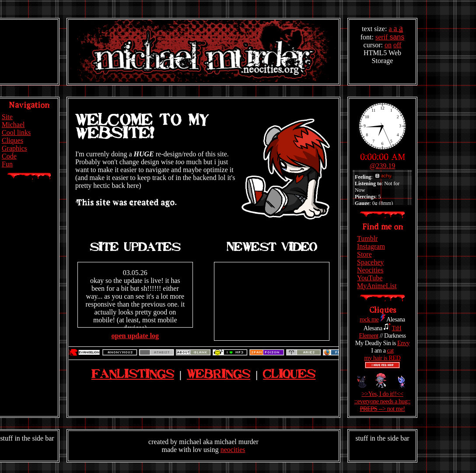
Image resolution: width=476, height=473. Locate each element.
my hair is (383, 358)
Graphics (14, 148)
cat (390, 350)
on (388, 45)
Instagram (371, 246)
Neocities (370, 270)
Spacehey (370, 262)
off (397, 45)
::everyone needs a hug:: (382, 401)
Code (9, 156)
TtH (397, 328)
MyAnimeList (377, 286)
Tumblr (367, 238)
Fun (7, 164)
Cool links (16, 132)
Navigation (29, 105)
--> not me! (382, 409)
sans (397, 37)
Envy (403, 343)
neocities (233, 450)
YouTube (370, 278)
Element (368, 335)
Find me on (383, 227)
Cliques (12, 140)
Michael (13, 125)
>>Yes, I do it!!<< (382, 394)
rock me (369, 319)
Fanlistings (133, 375)
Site (7, 117)
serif (382, 37)
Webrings (219, 375)
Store (364, 254)
